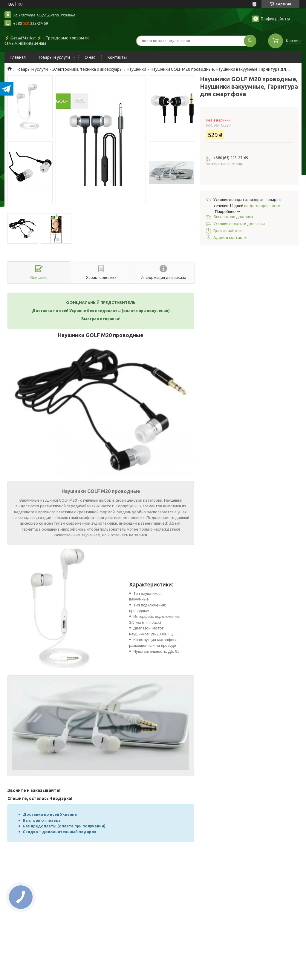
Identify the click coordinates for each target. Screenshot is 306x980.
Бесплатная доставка (233, 217)
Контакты (117, 57)
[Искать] (250, 41)
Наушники (136, 69)
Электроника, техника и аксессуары (87, 69)
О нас (90, 57)
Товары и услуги (54, 57)
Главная (18, 57)
